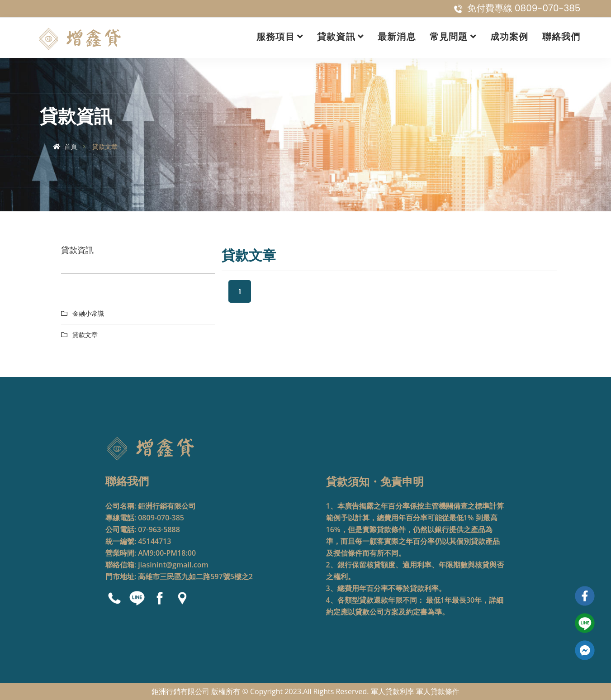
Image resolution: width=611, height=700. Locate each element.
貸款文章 (85, 335)
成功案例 (509, 37)
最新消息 (397, 37)
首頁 (65, 147)
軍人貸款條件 (438, 692)
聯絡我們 (561, 37)
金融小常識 (88, 314)
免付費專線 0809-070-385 (517, 8)
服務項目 (276, 37)
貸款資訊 (336, 37)
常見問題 (449, 37)
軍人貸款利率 (393, 692)
